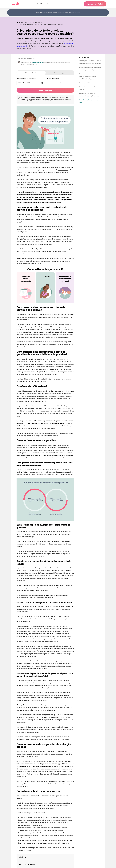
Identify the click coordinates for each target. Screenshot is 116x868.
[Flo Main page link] (15, 4)
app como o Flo (24, 774)
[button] (45, 857)
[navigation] (25, 4)
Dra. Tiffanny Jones (32, 180)
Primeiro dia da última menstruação (26, 79)
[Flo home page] (19, 23)
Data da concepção (60, 73)
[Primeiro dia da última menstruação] (30, 83)
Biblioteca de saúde (28, 23)
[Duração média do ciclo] (60, 83)
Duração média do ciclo (53, 79)
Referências (23, 857)
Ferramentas (40, 23)
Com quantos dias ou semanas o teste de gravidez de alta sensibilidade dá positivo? (90, 76)
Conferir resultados (45, 90)
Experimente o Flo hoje (95, 4)
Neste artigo (84, 57)
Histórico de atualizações (45, 864)
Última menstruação (31, 73)
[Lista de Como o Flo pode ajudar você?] (45, 288)
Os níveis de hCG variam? (87, 83)
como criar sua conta (75, 13)
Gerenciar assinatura (75, 4)
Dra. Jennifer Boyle (37, 62)
